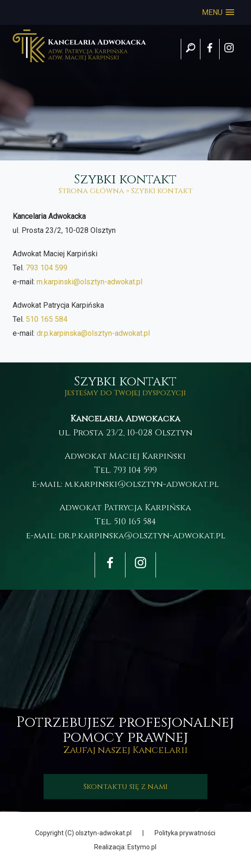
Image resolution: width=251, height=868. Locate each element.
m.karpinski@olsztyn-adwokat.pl (89, 282)
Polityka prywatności (185, 833)
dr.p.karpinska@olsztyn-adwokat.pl (93, 333)
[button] (218, 12)
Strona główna (91, 191)
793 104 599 (47, 268)
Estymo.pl (142, 847)
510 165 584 (47, 319)
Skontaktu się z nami (125, 787)
